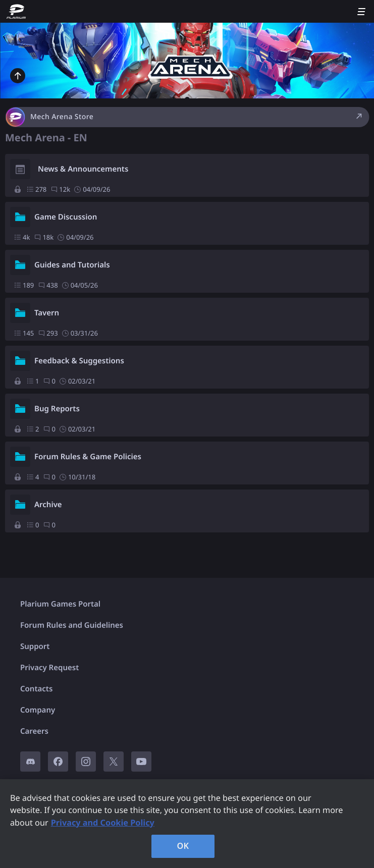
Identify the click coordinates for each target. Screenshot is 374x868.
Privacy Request (49, 668)
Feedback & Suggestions (79, 361)
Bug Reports (57, 409)
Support (35, 646)
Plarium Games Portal (60, 604)
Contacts (36, 689)
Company (38, 710)
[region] (187, 824)
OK (183, 846)
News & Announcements (83, 169)
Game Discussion (66, 217)
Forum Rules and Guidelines (72, 625)
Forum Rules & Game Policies (88, 457)
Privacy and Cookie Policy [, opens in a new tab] (103, 823)
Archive (48, 505)
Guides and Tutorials (72, 265)
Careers (34, 731)
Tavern (47, 313)
